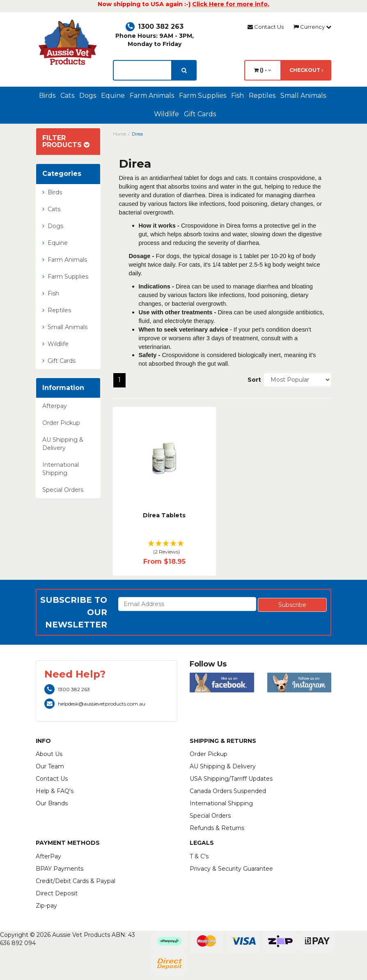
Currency (312, 27)
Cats (67, 96)
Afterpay (55, 406)
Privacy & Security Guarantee (231, 869)
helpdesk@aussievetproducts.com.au (95, 704)
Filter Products (66, 142)
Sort (252, 380)
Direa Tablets (164, 515)
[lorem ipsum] (142, 70)
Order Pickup (61, 423)
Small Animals (303, 96)
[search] (184, 70)
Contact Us (266, 27)
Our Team (50, 766)
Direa (137, 134)
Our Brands (52, 803)
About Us (49, 754)
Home (119, 134)
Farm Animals (152, 96)
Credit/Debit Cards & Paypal (76, 881)
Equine (113, 96)
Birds (47, 96)
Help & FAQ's (55, 791)
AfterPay (48, 856)
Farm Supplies (203, 96)
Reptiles (262, 96)
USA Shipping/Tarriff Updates (231, 779)
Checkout (306, 70)
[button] (164, 548)
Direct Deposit (57, 893)
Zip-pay (46, 906)
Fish (237, 96)
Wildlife (166, 114)
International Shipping (61, 469)
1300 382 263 (155, 27)
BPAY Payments (60, 869)
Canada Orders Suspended (228, 791)
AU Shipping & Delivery (63, 444)
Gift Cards (200, 114)
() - (263, 70)
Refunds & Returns (217, 828)
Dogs (88, 96)
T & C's (199, 856)
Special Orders (63, 490)
